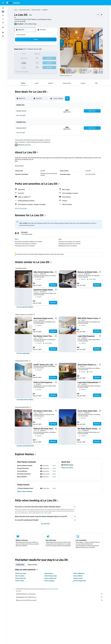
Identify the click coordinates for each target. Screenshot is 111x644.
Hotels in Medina (78, 576)
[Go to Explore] (3, 23)
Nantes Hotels (35, 10)
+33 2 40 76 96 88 (20, 22)
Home (16, 10)
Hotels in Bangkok (49, 581)
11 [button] (36, 54)
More (16, 161)
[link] (25, 307)
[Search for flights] (3, 8)
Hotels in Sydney (20, 576)
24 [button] (32, 63)
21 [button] (48, 58)
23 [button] (28, 63)
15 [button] (53, 54)
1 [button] (53, 46)
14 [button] (48, 54)
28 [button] (48, 63)
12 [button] (40, 54)
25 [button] (36, 63)
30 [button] (28, 67)
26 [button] (40, 63)
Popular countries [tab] (32, 565)
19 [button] (40, 58)
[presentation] (71, 76)
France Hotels (22, 10)
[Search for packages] (3, 19)
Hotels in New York (21, 578)
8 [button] (53, 50)
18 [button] (36, 58)
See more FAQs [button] (45, 524)
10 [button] (32, 54)
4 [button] (36, 50)
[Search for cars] (3, 15)
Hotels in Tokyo (20, 581)
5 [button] (40, 50)
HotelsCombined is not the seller (59, 594)
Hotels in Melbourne (79, 573)
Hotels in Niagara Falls (79, 581)
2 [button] (28, 50)
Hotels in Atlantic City (50, 578)
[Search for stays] (3, 12)
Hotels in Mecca (49, 573)
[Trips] (3, 28)
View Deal (53, 285)
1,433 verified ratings (30, 24)
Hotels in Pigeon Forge (51, 576)
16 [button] (28, 58)
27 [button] (44, 63)
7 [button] (48, 50)
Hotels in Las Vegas (21, 573)
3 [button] (32, 50)
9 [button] (28, 54)
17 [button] (32, 58)
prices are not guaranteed (52, 589)
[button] (3, 3)
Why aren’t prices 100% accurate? (59, 600)
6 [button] (44, 50)
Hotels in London (78, 578)
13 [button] (44, 54)
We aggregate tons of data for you (59, 597)
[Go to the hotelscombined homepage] (13, 3)
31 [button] (32, 67)
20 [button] (44, 58)
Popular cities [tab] (20, 565)
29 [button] (53, 63)
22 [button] (53, 58)
